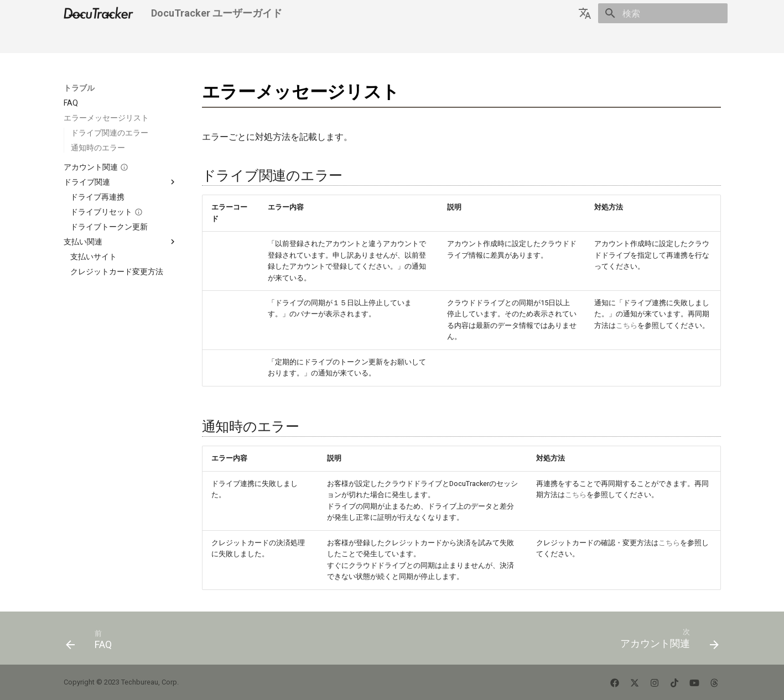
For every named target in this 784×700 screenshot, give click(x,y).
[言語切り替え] (585, 13)
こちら (627, 325)
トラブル (217, 40)
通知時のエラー (98, 148)
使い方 (177, 40)
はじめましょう (125, 40)
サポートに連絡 (325, 40)
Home (74, 40)
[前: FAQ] (92, 641)
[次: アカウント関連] (666, 641)
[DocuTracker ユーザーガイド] (99, 13)
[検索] (663, 13)
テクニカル (266, 40)
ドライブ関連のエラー (110, 133)
